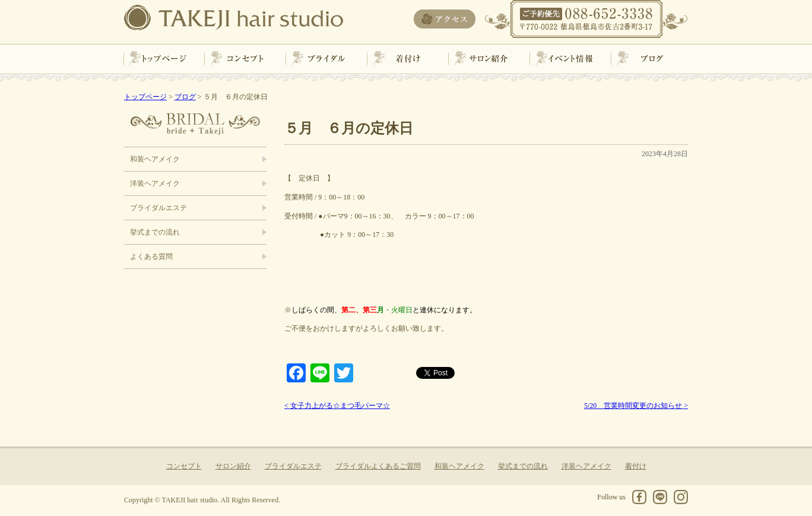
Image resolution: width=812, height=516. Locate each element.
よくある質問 (151, 257)
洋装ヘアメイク (155, 183)
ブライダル (325, 59)
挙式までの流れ (155, 232)
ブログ (648, 59)
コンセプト (245, 59)
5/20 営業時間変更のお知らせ (636, 406)
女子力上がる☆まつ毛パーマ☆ (337, 406)
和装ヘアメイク (155, 159)
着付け (406, 59)
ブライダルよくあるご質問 (378, 466)
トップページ (164, 59)
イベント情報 (567, 59)
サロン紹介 (487, 59)
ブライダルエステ (158, 208)
